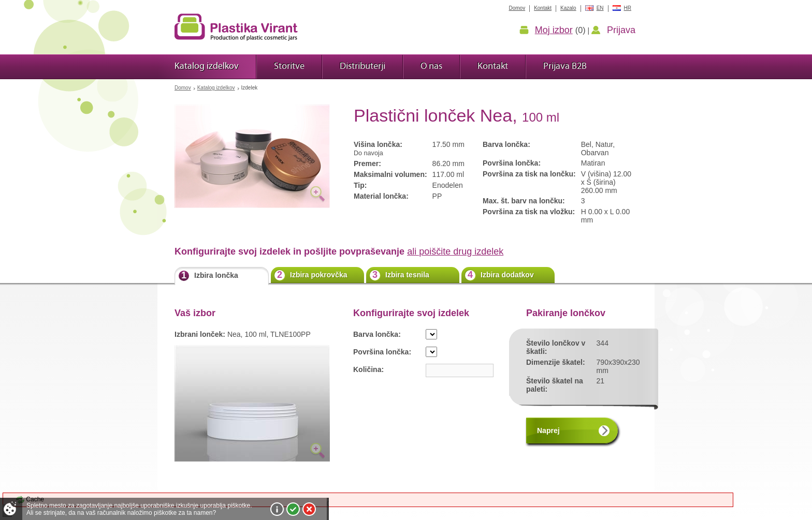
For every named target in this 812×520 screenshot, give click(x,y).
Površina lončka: (382, 352)
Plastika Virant (236, 27)
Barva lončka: (377, 334)
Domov (183, 88)
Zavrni (309, 509)
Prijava (621, 30)
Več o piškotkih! (277, 509)
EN (600, 8)
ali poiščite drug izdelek (455, 251)
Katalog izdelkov (216, 88)
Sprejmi (293, 509)
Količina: (368, 369)
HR (628, 8)
